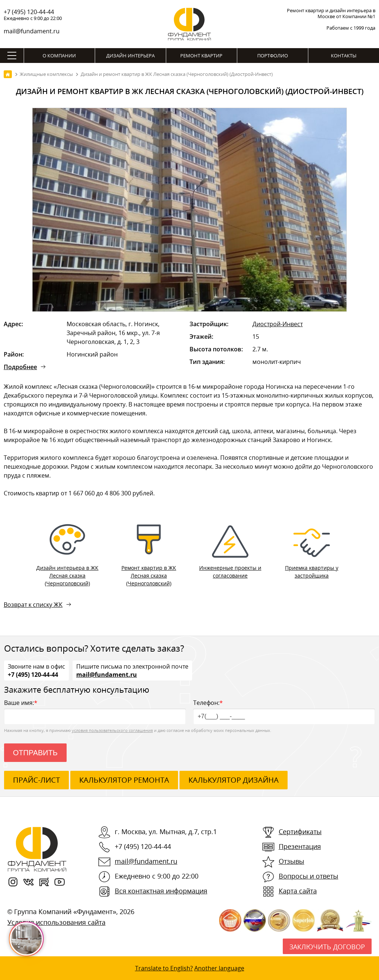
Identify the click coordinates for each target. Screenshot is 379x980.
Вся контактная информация (161, 891)
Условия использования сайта (56, 922)
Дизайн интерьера (130, 56)
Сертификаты (300, 832)
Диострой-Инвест (278, 324)
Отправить (35, 753)
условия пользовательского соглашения (112, 730)
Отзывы (291, 861)
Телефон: (284, 711)
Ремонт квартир (201, 56)
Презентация (300, 846)
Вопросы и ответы (308, 876)
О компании (59, 56)
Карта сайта (298, 891)
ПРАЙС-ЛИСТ (36, 780)
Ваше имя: (95, 711)
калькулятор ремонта (124, 780)
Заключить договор (327, 947)
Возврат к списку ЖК (33, 605)
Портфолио (273, 56)
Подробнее (20, 367)
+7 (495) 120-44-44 (29, 12)
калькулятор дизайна (234, 780)
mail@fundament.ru (32, 31)
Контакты (344, 56)
